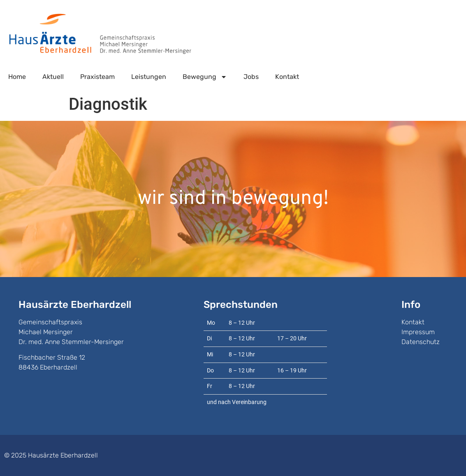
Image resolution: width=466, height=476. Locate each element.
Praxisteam (97, 77)
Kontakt (287, 77)
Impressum (418, 332)
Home (17, 77)
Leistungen (149, 77)
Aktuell (53, 77)
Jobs (251, 77)
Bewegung (205, 77)
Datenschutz (421, 342)
